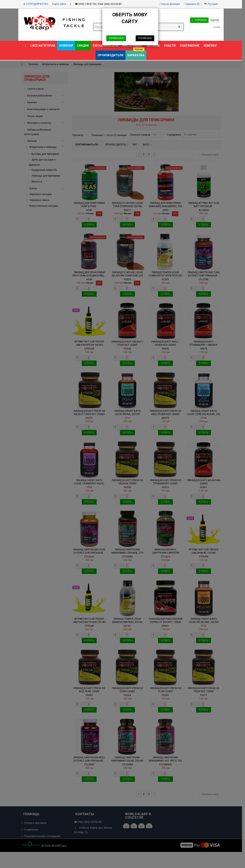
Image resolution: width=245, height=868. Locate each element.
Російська (145, 38)
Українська (116, 38)
